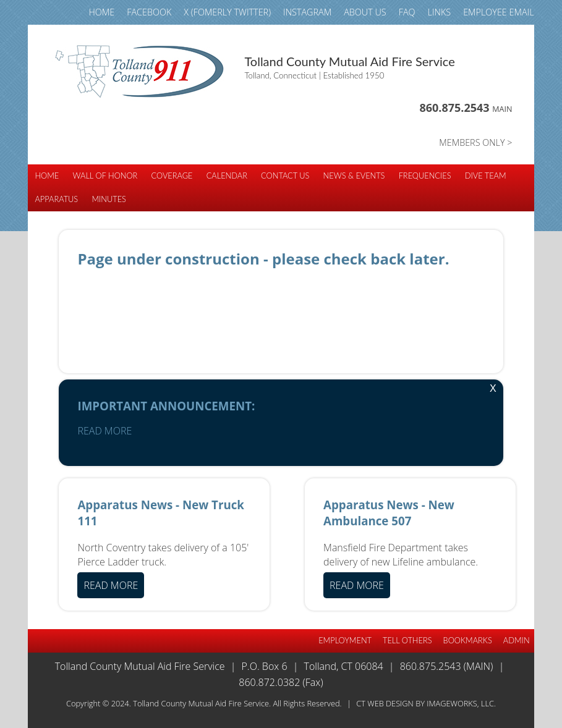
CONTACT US (285, 176)
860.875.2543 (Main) (447, 666)
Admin (517, 640)
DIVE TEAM (486, 176)
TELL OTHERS (407, 640)
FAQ (407, 12)
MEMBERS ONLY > (475, 142)
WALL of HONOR (105, 176)
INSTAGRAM (307, 12)
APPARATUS (56, 199)
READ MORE (104, 431)
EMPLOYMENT (345, 640)
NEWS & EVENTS (354, 176)
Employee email (498, 12)
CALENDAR (227, 176)
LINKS (440, 12)
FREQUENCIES (425, 176)
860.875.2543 (466, 108)
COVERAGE (172, 176)
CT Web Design (385, 703)
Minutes (109, 199)
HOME (101, 12)
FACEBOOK (149, 12)
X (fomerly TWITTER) (227, 12)
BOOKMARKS (468, 640)
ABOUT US (365, 12)
